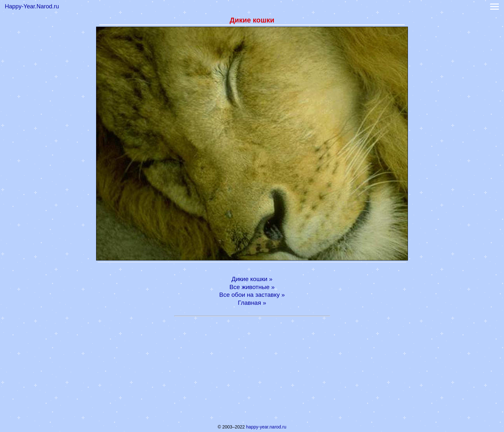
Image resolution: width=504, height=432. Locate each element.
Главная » (252, 303)
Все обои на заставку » (252, 295)
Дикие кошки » (252, 279)
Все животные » (252, 287)
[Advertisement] (252, 369)
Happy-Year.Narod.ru (32, 6)
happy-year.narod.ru (266, 427)
